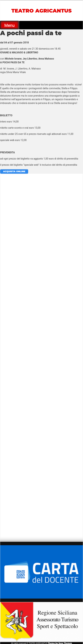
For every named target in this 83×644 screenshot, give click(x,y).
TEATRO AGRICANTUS (41, 11)
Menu (9, 25)
